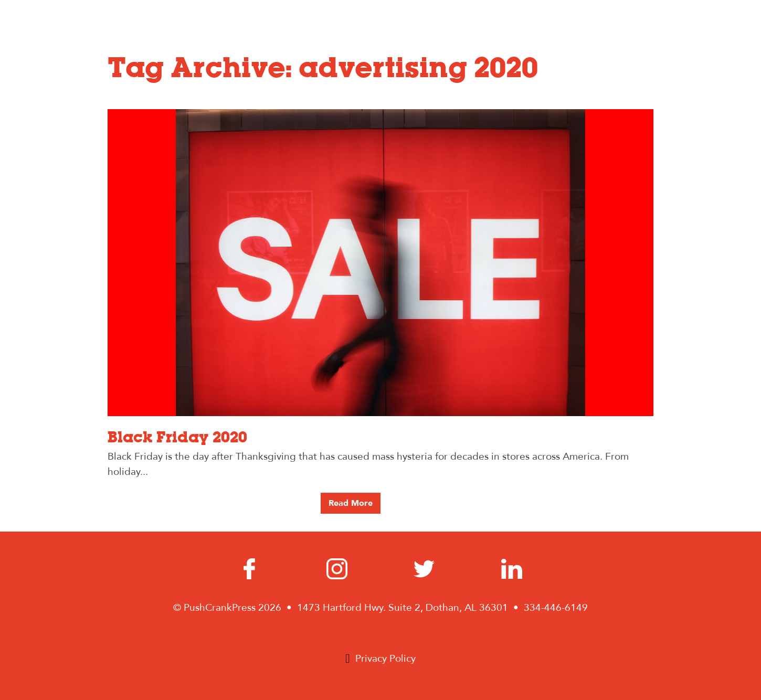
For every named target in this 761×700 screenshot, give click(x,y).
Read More (351, 503)
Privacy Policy (385, 659)
